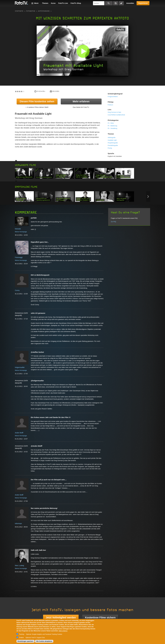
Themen (45, 3)
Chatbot (21, 638)
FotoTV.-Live (63, 3)
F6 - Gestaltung (112, 128)
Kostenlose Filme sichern (100, 618)
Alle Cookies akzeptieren (44, 641)
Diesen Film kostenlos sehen (37, 101)
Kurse (53, 3)
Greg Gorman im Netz (114, 112)
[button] (83, 51)
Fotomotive (31, 11)
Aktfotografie (44, 11)
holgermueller (20, 367)
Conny (17, 290)
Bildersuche (116, 3)
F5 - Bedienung (112, 126)
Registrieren (143, 3)
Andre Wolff (19, 433)
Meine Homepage (21, 232)
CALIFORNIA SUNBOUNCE (116, 115)
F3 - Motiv (111, 123)
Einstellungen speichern (25, 641)
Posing (110, 148)
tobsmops (18, 523)
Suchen (109, 3)
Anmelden (130, 3)
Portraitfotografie (113, 145)
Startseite (19, 11)
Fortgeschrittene (113, 97)
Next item (148, 197)
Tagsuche (121, 3)
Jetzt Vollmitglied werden (61, 618)
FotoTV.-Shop (76, 3)
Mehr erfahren (81, 101)
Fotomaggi (19, 257)
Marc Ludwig (19, 565)
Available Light (112, 140)
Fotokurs (110, 105)
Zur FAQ (113, 222)
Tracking (22, 634)
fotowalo (18, 229)
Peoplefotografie (113, 143)
